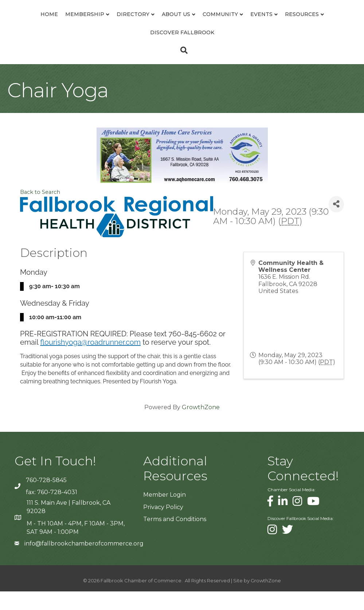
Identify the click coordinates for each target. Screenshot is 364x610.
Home (27, 23)
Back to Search (40, 210)
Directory (110, 23)
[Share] (336, 222)
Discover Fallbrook (205, 51)
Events (330, 23)
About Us (153, 23)
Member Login (165, 513)
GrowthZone (201, 425)
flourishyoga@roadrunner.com (90, 360)
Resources (144, 51)
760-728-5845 (46, 498)
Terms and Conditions (175, 537)
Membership (62, 23)
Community (289, 23)
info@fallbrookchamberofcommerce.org (84, 562)
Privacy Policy (163, 525)
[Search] (182, 69)
